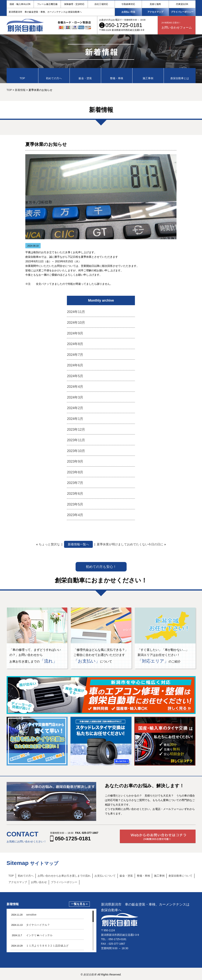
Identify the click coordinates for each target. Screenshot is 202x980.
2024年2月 (75, 408)
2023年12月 (76, 430)
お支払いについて (105, 876)
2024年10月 (76, 323)
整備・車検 (143, 876)
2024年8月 (75, 344)
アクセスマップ (155, 12)
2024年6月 (75, 365)
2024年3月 (75, 397)
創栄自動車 (90, 975)
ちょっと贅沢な (49, 544)
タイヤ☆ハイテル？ (38, 925)
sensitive (31, 915)
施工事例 (159, 876)
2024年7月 (75, 355)
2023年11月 (76, 440)
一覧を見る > (79, 904)
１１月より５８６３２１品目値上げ (47, 946)
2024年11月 (76, 312)
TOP (11, 876)
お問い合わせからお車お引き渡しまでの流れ (64, 876)
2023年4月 (75, 515)
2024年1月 (75, 419)
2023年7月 (75, 483)
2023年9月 (75, 461)
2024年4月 (75, 387)
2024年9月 (75, 333)
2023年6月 (75, 494)
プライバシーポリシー (182, 12)
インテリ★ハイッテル (39, 935)
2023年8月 (75, 472)
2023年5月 (75, 504)
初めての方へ (26, 876)
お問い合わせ (39, 882)
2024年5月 (75, 376)
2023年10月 (76, 451)
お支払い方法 (128, 12)
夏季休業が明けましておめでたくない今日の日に (130, 544)
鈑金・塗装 (126, 876)
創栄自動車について (180, 876)
